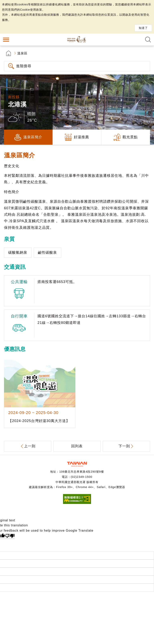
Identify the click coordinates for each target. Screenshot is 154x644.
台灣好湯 (77, 40)
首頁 (9, 53)
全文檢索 (148, 40)
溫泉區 (22, 53)
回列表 (77, 446)
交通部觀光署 (77, 464)
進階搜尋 (24, 66)
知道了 (143, 28)
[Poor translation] (10, 536)
